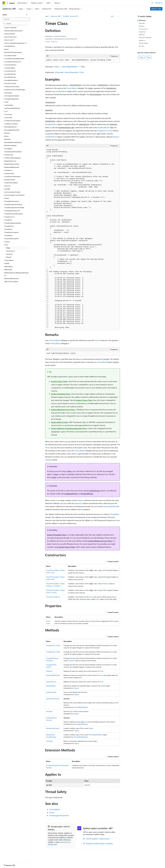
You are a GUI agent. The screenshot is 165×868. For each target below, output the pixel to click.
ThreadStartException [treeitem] (11, 232)
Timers (52, 812)
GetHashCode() (51, 692)
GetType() (49, 711)
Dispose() (78, 503)
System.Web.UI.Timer (60, 422)
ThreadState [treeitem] (8, 235)
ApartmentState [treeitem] (10, 34)
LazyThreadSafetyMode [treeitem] (12, 108)
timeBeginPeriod (71, 494)
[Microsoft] (4, 3)
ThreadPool (102, 362)
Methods (142, 35)
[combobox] (16, 19)
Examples (142, 23)
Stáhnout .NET (156, 9)
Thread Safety (143, 43)
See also (142, 46)
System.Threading (60, 36)
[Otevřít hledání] (152, 3)
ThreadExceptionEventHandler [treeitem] (14, 207)
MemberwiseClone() (53, 728)
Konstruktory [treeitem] (10, 251)
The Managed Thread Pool (59, 815)
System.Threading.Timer (61, 394)
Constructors (143, 29)
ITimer (82, 72)
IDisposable (59, 72)
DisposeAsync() (51, 682)
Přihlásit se (159, 3)
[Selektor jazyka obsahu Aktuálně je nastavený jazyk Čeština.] (7, 865)
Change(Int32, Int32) (104, 131)
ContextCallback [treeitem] (10, 68)
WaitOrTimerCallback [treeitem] (11, 282)
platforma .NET (56, 16)
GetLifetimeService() (53, 699)
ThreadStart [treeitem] (8, 229)
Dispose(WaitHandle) (111, 506)
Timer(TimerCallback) (53, 597)
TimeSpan (105, 584)
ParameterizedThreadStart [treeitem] (13, 152)
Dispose (116, 137)
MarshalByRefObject (70, 67)
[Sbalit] (27, 15)
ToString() (49, 741)
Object (57, 67)
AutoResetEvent (61, 91)
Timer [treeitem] (8, 248)
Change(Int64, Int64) (53, 652)
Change (48, 460)
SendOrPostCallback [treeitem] (11, 183)
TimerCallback (72, 88)
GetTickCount (94, 491)
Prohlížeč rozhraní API (70, 16)
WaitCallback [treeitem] (9, 266)
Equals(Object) (51, 686)
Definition (142, 20)
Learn (47, 16)
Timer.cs (54, 42)
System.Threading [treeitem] (10, 27)
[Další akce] (118, 16)
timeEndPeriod (87, 494)
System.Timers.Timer (59, 381)
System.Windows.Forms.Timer (63, 410)
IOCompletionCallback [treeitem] (12, 96)
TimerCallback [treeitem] (9, 260)
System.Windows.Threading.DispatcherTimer (69, 428)
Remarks (142, 26)
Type (71, 711)
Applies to (142, 40)
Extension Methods (145, 37)
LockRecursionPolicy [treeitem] (11, 124)
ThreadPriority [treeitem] (9, 226)
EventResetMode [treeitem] (10, 74)
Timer (97, 340)
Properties (142, 32)
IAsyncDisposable (71, 72)
